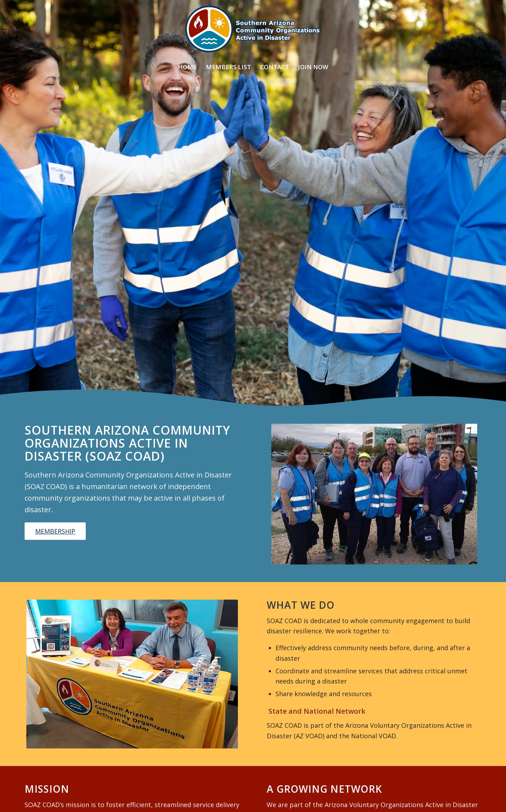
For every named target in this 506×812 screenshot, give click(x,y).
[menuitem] (187, 67)
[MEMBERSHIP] (55, 531)
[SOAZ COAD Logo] (253, 29)
